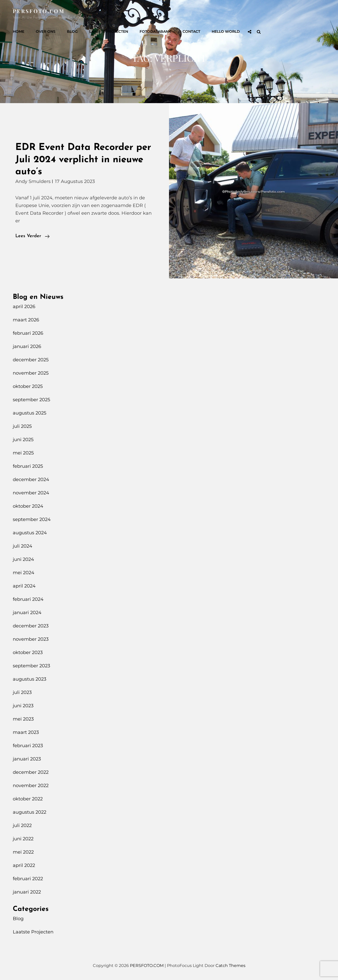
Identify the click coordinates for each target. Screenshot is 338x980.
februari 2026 (28, 333)
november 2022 (31, 786)
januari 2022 (27, 892)
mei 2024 (24, 573)
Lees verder (32, 236)
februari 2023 (28, 746)
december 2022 (31, 772)
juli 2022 (22, 825)
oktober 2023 (28, 652)
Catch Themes (230, 966)
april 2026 (24, 307)
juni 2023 (23, 706)
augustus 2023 (30, 679)
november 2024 (31, 493)
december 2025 (31, 360)
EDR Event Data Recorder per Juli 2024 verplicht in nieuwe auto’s (83, 160)
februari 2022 (28, 879)
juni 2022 (23, 839)
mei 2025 (23, 453)
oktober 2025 (28, 386)
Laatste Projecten (109, 31)
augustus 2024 (30, 533)
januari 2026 (27, 346)
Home (19, 31)
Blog (72, 31)
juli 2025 (22, 426)
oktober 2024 (28, 506)
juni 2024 (23, 559)
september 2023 (31, 666)
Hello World (226, 31)
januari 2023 (27, 759)
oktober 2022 (28, 799)
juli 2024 (22, 546)
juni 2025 (23, 440)
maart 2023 (26, 732)
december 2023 (31, 626)
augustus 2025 (30, 413)
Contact (191, 31)
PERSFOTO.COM (39, 11)
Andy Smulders (33, 181)
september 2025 (31, 400)
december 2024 (31, 480)
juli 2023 (22, 692)
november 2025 (31, 373)
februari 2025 (28, 466)
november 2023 (31, 639)
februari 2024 (28, 599)
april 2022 (24, 865)
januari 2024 (27, 613)
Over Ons (46, 31)
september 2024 (32, 519)
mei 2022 (23, 852)
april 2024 (24, 586)
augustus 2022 (30, 812)
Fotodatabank (155, 31)
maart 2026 (26, 320)
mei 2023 (23, 719)
